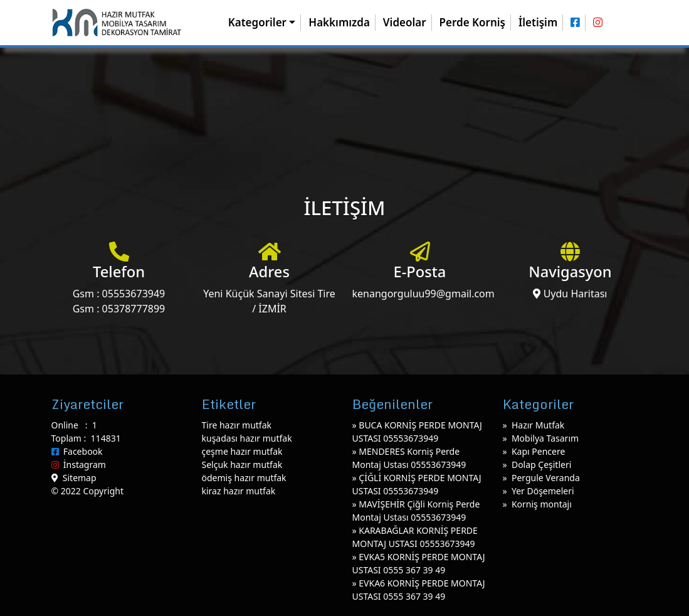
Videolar (405, 22)
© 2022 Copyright (87, 491)
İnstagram (79, 465)
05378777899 (134, 309)
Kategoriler (257, 22)
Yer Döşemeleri (543, 491)
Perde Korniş (472, 22)
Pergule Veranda (546, 478)
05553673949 (134, 294)
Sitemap (74, 478)
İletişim (538, 22)
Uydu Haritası (570, 294)
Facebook (77, 451)
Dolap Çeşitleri (541, 465)
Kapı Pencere (538, 451)
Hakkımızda (339, 22)
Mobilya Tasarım (545, 438)
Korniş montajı (542, 504)
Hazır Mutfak (538, 425)
